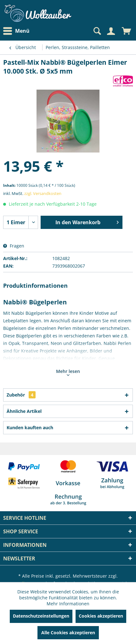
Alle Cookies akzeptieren (68, 633)
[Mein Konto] (111, 31)
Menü (16, 31)
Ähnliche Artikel (24, 411)
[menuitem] (18, 31)
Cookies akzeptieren (101, 616)
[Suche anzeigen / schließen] (97, 31)
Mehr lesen (68, 372)
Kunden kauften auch (30, 427)
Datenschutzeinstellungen (41, 616)
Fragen (14, 246)
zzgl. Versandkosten (43, 193)
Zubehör (21, 395)
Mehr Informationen (68, 604)
